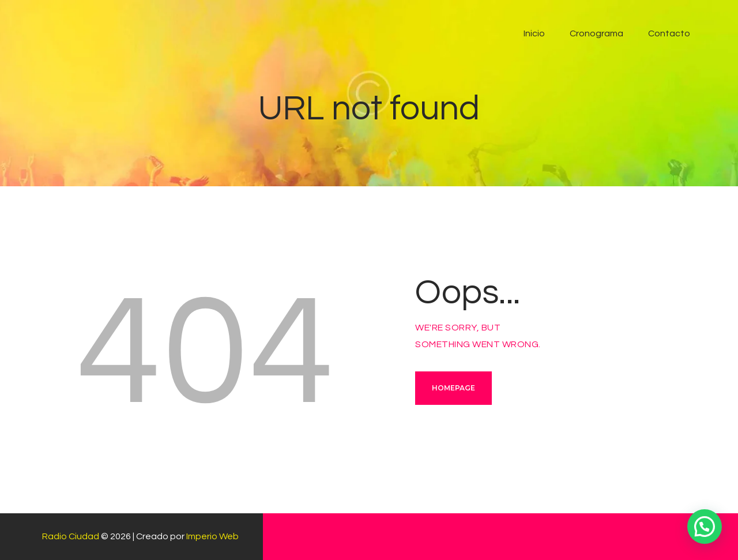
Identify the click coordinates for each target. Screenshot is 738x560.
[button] (705, 527)
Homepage (453, 388)
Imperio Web (212, 536)
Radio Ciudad (71, 536)
